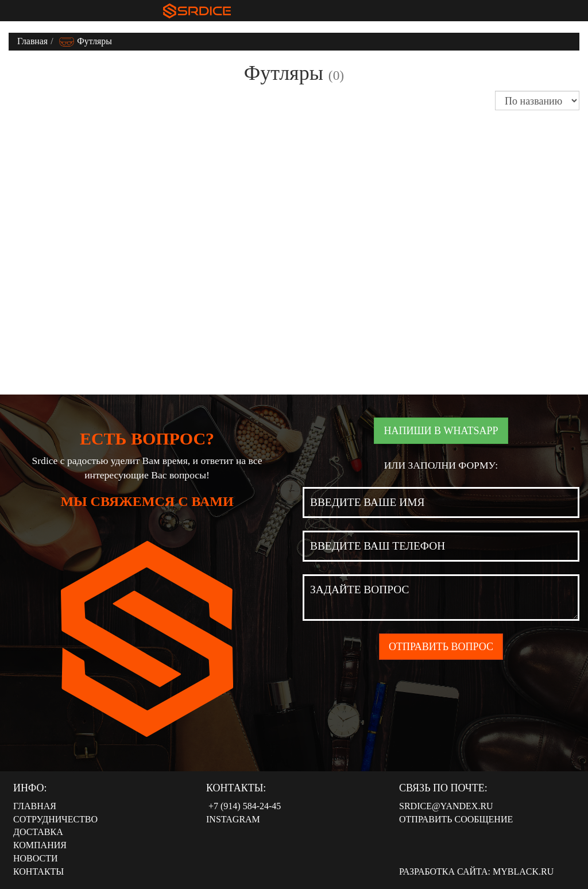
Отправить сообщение (456, 819)
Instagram (233, 819)
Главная (32, 41)
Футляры (85, 41)
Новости (36, 858)
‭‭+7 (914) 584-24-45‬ (243, 806)
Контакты (38, 871)
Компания (40, 845)
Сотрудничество (55, 819)
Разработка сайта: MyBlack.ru (476, 871)
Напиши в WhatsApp (441, 431)
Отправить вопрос (441, 647)
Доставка (38, 832)
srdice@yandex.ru (446, 806)
